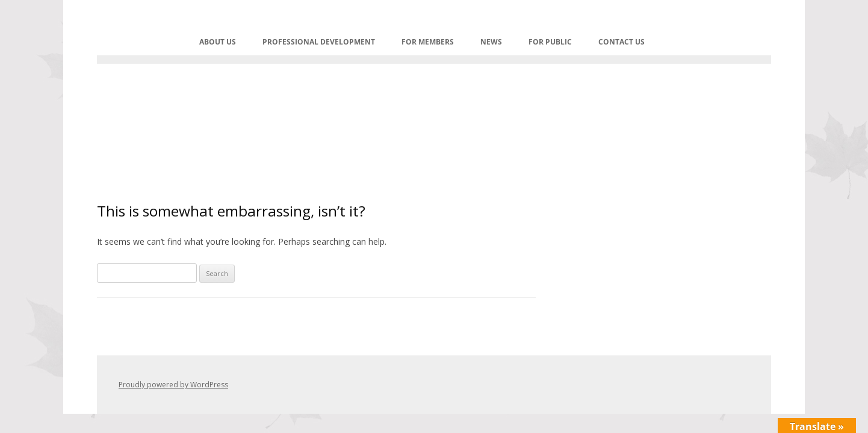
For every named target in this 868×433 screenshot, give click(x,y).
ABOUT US (218, 42)
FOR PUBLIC (550, 42)
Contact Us (622, 42)
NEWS (491, 42)
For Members (428, 42)
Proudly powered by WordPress (173, 385)
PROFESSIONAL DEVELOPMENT (319, 42)
